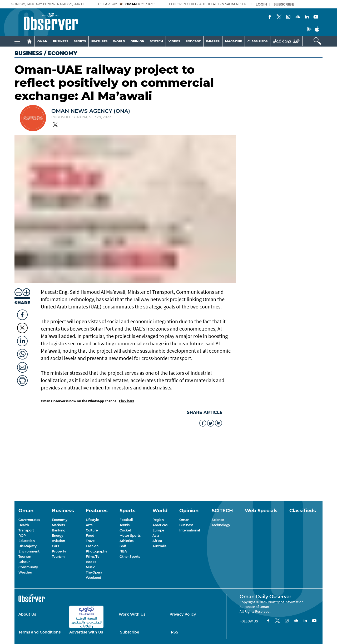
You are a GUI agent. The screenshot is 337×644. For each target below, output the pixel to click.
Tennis (125, 525)
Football (126, 520)
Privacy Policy (183, 614)
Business (28, 53)
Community (28, 567)
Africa (157, 541)
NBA (123, 551)
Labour (24, 562)
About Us (27, 614)
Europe (158, 530)
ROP (22, 536)
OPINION (137, 41)
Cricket (125, 530)
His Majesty (28, 546)
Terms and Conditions (39, 632)
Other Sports (130, 557)
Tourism (25, 557)
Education (27, 541)
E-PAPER (213, 41)
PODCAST (193, 41)
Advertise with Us (86, 632)
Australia (159, 546)
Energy (58, 536)
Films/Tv (93, 557)
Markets (58, 525)
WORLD (119, 41)
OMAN (42, 41)
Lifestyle (92, 520)
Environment (29, 551)
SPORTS (80, 41)
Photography (96, 551)
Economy (60, 520)
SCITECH (156, 41)
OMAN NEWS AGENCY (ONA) (91, 111)
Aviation (58, 541)
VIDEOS (174, 41)
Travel (91, 541)
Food (90, 536)
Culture (92, 530)
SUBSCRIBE (284, 4)
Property (59, 551)
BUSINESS (61, 41)
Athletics (127, 541)
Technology (221, 525)
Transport (26, 530)
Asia (156, 536)
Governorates (29, 520)
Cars (55, 546)
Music (90, 567)
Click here (127, 401)
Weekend (93, 578)
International (190, 530)
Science (218, 520)
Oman (184, 520)
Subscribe (130, 632)
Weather (25, 572)
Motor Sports (130, 536)
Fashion (92, 546)
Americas (160, 525)
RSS (175, 632)
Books (91, 562)
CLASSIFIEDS (257, 41)
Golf (123, 546)
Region (158, 520)
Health (24, 525)
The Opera (94, 572)
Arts (89, 525)
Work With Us (132, 614)
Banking (59, 530)
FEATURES (99, 41)
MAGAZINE (234, 41)
